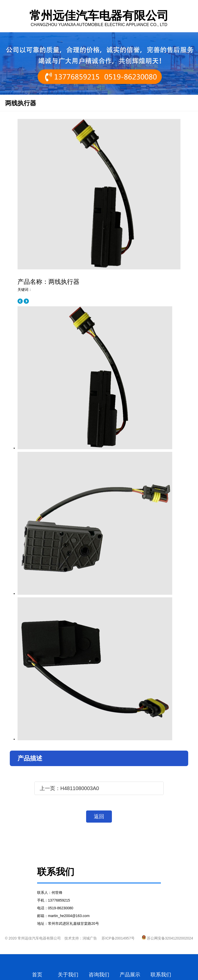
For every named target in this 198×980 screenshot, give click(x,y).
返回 (99, 816)
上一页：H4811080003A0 (69, 788)
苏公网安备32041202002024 (167, 938)
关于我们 (68, 975)
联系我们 (161, 975)
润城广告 (90, 938)
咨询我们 (99, 975)
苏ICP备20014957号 (118, 938)
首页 (37, 975)
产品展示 (130, 975)
